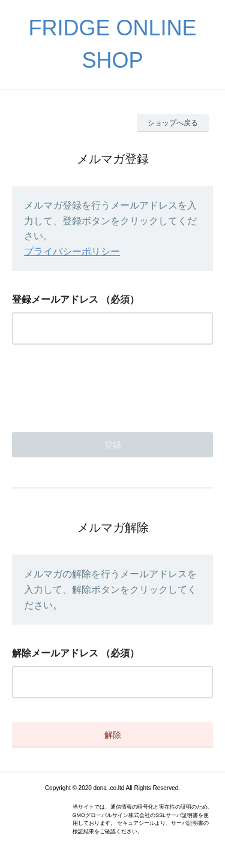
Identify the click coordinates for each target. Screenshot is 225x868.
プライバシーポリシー (72, 251)
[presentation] (103, 385)
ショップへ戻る (173, 123)
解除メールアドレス (55, 653)
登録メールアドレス (55, 299)
